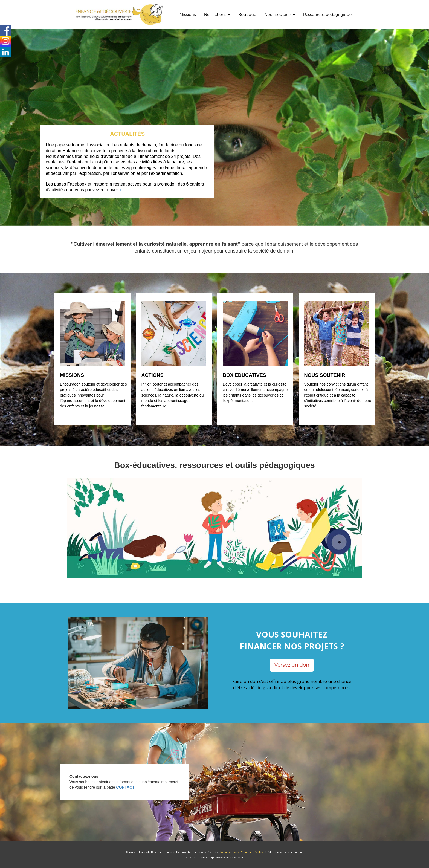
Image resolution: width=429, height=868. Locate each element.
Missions (188, 15)
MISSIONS (72, 375)
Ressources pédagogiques (328, 15)
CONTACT (125, 787)
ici (121, 190)
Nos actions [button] (217, 15)
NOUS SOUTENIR (325, 375)
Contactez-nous (229, 852)
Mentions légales (252, 852)
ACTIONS (153, 375)
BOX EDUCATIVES (244, 375)
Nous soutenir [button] (279, 15)
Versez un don (292, 665)
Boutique (247, 15)
